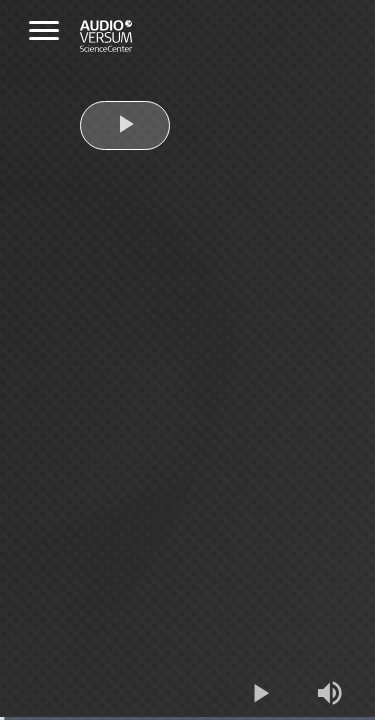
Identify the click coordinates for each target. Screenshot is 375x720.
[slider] (187, 718)
